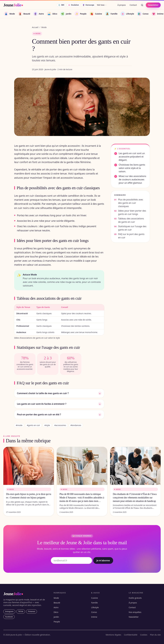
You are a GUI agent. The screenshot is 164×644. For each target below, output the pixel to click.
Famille (94, 603)
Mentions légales (113, 635)
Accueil (35, 27)
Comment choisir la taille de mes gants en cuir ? (59, 393)
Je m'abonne (103, 560)
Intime (94, 617)
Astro (56, 607)
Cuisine (95, 598)
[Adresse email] (71, 560)
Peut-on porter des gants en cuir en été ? (59, 414)
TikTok (21, 611)
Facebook (9, 617)
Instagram (9, 611)
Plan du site (155, 635)
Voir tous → (102, 5)
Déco (56, 612)
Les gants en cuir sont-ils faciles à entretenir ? (59, 404)
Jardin (56, 617)
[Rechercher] (142, 5)
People (57, 622)
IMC (61, 5)
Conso (94, 612)
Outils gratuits (135, 598)
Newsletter (153, 5)
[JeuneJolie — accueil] (13, 5)
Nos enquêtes (135, 612)
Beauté (57, 603)
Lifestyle (95, 607)
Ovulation (74, 5)
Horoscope (88, 5)
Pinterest (32, 611)
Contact (133, 5)
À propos (122, 5)
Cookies (144, 635)
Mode (44, 27)
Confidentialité (131, 635)
